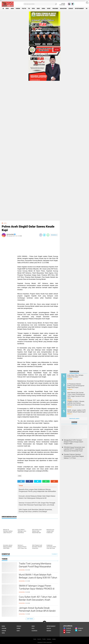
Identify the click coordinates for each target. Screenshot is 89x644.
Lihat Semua (30, 619)
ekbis (38, 8)
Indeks (54, 639)
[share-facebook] (41, 235)
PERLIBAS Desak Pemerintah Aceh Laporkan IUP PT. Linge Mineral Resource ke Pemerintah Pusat (74, 449)
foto (33, 628)
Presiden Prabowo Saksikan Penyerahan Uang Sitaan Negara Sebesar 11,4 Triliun (74, 456)
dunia (43, 8)
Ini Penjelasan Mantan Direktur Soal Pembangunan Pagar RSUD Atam (76, 386)
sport (49, 8)
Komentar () (54, 235)
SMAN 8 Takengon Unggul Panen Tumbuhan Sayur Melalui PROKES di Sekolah (37, 589)
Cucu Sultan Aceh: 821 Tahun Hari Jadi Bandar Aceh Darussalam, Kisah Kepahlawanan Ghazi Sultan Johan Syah (38, 601)
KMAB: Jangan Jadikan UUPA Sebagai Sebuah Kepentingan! (76, 411)
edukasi (71, 8)
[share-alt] (21, 481)
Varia (35, 639)
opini (33, 8)
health (49, 628)
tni (29, 8)
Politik (44, 639)
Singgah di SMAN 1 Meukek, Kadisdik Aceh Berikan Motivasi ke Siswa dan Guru (76, 403)
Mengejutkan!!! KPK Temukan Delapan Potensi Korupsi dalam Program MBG (73, 442)
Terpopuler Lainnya (74, 419)
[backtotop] (44, 622)
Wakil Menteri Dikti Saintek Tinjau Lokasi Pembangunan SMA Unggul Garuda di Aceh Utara (76, 395)
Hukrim (39, 639)
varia (12, 8)
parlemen (55, 8)
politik (24, 8)
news (7, 8)
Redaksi (49, 639)
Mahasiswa (63, 8)
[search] (40, 4)
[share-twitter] (44, 235)
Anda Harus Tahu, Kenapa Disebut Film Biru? (75, 376)
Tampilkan (55, 554)
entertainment (79, 8)
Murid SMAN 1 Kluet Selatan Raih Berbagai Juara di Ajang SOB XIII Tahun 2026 (38, 578)
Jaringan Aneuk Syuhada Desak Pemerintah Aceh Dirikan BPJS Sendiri (37, 609)
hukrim (18, 8)
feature (4, 628)
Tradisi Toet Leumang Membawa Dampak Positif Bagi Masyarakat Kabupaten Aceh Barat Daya (35, 567)
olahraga (34, 631)
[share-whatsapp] (48, 235)
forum (19, 628)
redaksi (49, 631)
